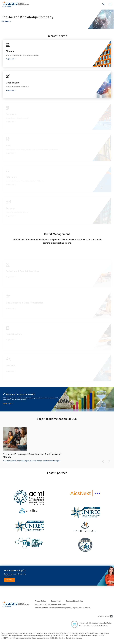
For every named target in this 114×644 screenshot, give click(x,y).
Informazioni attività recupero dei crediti (50, 604)
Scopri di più (10, 59)
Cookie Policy (56, 601)
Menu (110, 4)
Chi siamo (5, 21)
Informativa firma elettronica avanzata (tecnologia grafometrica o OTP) (63, 608)
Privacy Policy (40, 601)
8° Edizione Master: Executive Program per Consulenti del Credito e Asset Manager (31, 461)
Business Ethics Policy (75, 601)
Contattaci (9, 580)
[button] (5, 463)
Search (104, 4)
